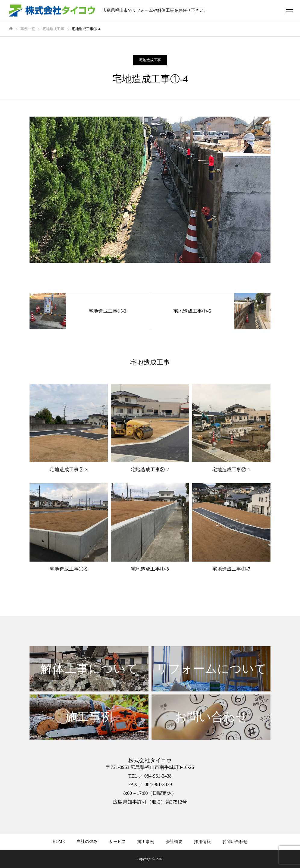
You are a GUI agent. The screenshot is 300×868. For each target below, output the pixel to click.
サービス (117, 842)
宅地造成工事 (150, 60)
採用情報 (202, 842)
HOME (59, 842)
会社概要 (174, 842)
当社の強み (87, 842)
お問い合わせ (235, 842)
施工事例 (146, 842)
